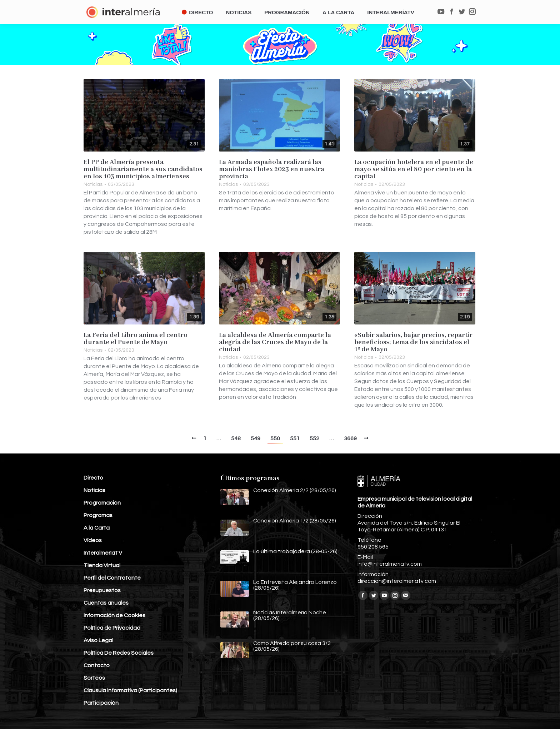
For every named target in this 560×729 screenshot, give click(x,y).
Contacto (97, 665)
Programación (102, 503)
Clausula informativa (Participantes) (130, 690)
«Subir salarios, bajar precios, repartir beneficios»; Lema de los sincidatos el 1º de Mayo (413, 342)
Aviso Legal (98, 640)
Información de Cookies (114, 615)
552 (314, 438)
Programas (98, 515)
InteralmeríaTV (103, 553)
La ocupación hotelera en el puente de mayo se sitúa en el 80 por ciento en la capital (414, 169)
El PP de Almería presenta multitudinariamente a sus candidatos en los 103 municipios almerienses (143, 169)
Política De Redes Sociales (119, 653)
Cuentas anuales (106, 603)
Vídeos (93, 540)
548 (236, 438)
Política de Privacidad (112, 628)
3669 (350, 438)
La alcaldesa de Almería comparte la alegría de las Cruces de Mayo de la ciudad (275, 342)
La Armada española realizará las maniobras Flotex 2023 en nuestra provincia (272, 169)
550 (275, 438)
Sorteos (94, 678)
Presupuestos (102, 590)
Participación (101, 703)
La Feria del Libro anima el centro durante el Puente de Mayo (136, 339)
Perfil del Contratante (112, 578)
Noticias (93, 184)
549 (256, 438)
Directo (93, 478)
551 (295, 438)
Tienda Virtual (102, 565)
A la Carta (97, 528)
